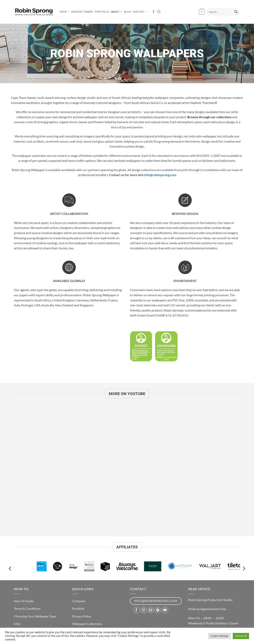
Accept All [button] (241, 636)
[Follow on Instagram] (159, 12)
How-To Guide (24, 601)
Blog (127, 12)
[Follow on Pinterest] (158, 610)
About (116, 12)
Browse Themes (82, 12)
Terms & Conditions (27, 608)
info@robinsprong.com (160, 175)
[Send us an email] (151, 610)
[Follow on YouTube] (165, 610)
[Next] (244, 569)
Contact (140, 12)
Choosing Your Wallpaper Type (35, 616)
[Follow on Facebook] (154, 12)
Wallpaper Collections (87, 624)
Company (79, 601)
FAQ (17, 624)
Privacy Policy (82, 616)
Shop (64, 12)
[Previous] (10, 569)
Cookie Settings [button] (219, 636)
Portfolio (102, 12)
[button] (202, 12)
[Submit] (236, 12)
